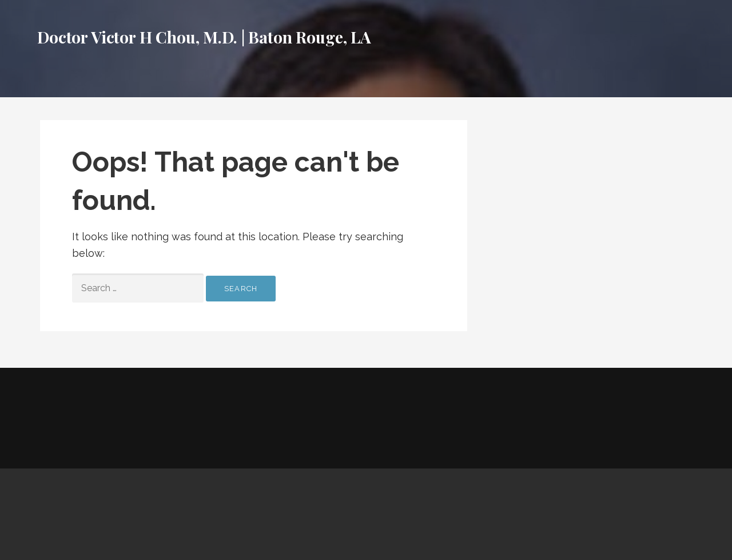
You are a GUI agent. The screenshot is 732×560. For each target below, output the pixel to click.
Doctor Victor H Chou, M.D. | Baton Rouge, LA (204, 37)
